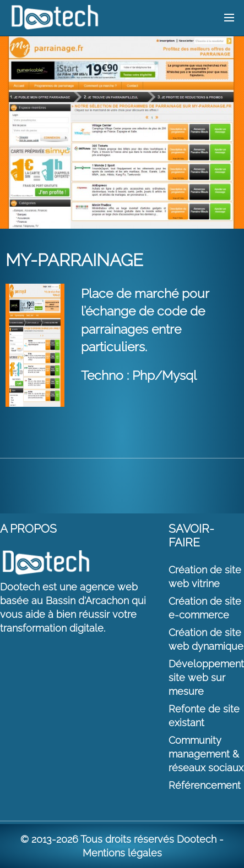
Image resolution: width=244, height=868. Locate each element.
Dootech (197, 839)
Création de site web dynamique (206, 639)
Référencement (205, 785)
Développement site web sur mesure (206, 678)
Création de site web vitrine (205, 577)
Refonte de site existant (204, 716)
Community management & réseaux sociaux (206, 754)
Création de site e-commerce (205, 608)
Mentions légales (122, 853)
